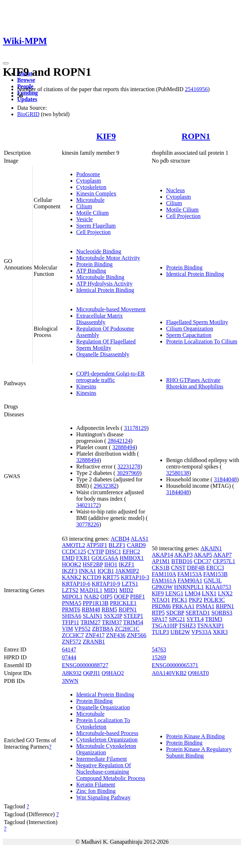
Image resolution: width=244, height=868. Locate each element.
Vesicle (84, 219)
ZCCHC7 (73, 635)
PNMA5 (72, 603)
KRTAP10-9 (106, 584)
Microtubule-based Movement (111, 309)
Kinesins (86, 386)
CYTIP (96, 552)
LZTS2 (70, 590)
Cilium (84, 206)
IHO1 (111, 564)
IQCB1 (106, 571)
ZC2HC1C (127, 629)
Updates (27, 99)
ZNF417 (95, 635)
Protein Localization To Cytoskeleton (103, 723)
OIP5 (106, 597)
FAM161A (164, 581)
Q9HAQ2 (113, 673)
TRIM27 (91, 622)
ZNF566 (137, 635)
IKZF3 (70, 571)
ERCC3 (215, 568)
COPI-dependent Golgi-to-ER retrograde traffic (111, 377)
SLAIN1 (92, 616)
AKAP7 (223, 555)
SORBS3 (222, 613)
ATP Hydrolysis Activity (104, 284)
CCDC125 (74, 552)
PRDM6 (161, 606)
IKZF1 (127, 564)
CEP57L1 (224, 561)
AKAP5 (203, 555)
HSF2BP (93, 564)
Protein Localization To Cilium (202, 341)
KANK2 (72, 577)
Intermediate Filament (102, 759)
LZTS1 (130, 584)
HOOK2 (72, 564)
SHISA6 (72, 616)
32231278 (129, 467)
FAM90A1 (190, 581)
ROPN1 (196, 136)
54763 (159, 649)
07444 (69, 657)
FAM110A (164, 574)
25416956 (196, 89)
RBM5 (109, 609)
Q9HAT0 (198, 673)
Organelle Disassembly (103, 354)
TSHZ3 (187, 626)
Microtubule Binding (100, 277)
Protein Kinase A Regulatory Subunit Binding (199, 752)
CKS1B (161, 568)
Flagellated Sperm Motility (197, 322)
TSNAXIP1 (211, 626)
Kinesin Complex (96, 194)
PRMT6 (71, 609)
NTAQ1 (161, 600)
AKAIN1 (211, 548)
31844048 (225, 479)
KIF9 (106, 136)
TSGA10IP (164, 626)
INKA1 (87, 571)
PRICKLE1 (123, 603)
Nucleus (175, 190)
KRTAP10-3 (135, 577)
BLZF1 (117, 545)
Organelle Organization (103, 707)
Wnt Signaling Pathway (103, 797)
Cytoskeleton (91, 187)
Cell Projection (93, 232)
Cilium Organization (190, 329)
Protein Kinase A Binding (195, 736)
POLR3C (214, 600)
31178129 (135, 428)
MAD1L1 (91, 590)
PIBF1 (137, 597)
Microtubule (90, 200)
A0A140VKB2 (169, 673)
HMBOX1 (132, 558)
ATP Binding (91, 271)
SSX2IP (113, 616)
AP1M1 (161, 561)
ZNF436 (116, 635)
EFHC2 (131, 552)
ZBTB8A (103, 629)
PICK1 (179, 600)
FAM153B (215, 574)
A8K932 (72, 673)
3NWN (70, 681)
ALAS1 (140, 539)
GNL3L (213, 581)
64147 (69, 649)
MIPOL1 (72, 597)
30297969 (128, 473)
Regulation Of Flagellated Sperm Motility (106, 345)
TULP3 (160, 632)
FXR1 (83, 558)
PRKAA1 (184, 606)
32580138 (177, 473)
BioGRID (28, 114)
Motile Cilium (92, 213)
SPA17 (160, 619)
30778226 (88, 524)
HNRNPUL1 (189, 587)
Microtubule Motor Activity (108, 258)
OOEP (121, 597)
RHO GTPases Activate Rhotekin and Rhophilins (195, 383)
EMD (68, 558)
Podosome (88, 174)
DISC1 (113, 552)
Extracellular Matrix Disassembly (99, 319)
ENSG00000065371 (175, 665)
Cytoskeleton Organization (107, 740)
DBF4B (196, 568)
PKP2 (196, 600)
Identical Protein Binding (105, 290)
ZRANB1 (94, 642)
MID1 (111, 590)
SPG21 (177, 619)
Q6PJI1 (92, 673)
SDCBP (175, 613)
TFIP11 (70, 622)
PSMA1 (205, 606)
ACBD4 (120, 539)
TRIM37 (112, 622)
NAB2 (92, 597)
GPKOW (162, 587)
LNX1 (209, 593)
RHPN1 (225, 606)
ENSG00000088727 (85, 665)
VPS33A (201, 632)
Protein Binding (94, 264)
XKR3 (220, 632)
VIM (67, 629)
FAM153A (190, 574)
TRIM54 (133, 622)
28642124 (119, 441)
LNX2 (225, 593)
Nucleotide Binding (99, 251)
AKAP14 (162, 555)
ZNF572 (72, 642)
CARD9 (136, 545)
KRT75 (111, 577)
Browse (26, 80)
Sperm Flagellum (96, 226)
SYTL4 (195, 619)
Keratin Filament (96, 785)
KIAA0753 (218, 587)
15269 (159, 657)
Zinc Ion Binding (96, 791)
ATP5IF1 (97, 545)
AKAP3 (184, 555)
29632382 (105, 486)
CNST (178, 568)
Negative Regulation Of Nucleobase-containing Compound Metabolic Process (111, 772)
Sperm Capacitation (189, 335)
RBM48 (91, 609)
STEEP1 (133, 616)
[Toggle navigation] (6, 63)
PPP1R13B (96, 603)
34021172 (87, 505)
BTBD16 (182, 561)
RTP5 (158, 613)
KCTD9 (92, 577)
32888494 (124, 447)
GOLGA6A (105, 558)
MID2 (126, 590)
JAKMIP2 (127, 571)
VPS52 (82, 629)
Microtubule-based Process (107, 733)
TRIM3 (214, 619)
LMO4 (193, 593)
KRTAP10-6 (76, 584)
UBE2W (180, 632)
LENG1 (174, 593)
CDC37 (203, 561)
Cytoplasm (89, 181)
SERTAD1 (198, 613)
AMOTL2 (74, 545)
